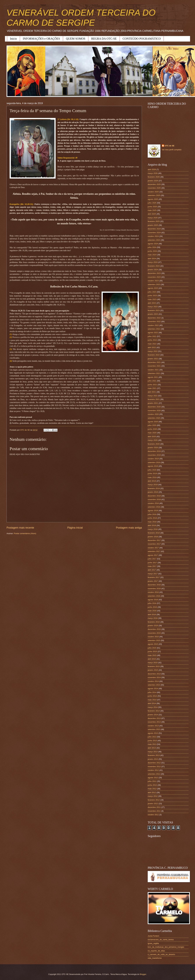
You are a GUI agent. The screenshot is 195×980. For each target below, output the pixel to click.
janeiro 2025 (153, 225)
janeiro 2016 (153, 626)
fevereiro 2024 (154, 266)
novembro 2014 (154, 677)
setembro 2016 (154, 596)
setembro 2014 (154, 685)
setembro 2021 (154, 373)
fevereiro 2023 (154, 310)
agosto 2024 (153, 244)
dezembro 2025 (154, 184)
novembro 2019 (154, 455)
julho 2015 (152, 648)
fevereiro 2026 (154, 177)
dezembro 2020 (154, 407)
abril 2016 (152, 614)
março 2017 (153, 574)
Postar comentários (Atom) (25, 533)
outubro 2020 (153, 414)
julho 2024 (152, 247)
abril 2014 (152, 703)
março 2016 (153, 618)
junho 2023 (152, 296)
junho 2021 (152, 385)
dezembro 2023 (154, 273)
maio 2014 (152, 700)
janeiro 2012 (153, 804)
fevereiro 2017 (154, 577)
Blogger (143, 974)
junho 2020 (152, 429)
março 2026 (153, 173)
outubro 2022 (153, 325)
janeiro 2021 (153, 403)
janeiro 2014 (153, 715)
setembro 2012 (154, 774)
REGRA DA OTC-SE (104, 39)
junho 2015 (152, 652)
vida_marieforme (155, 958)
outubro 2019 (153, 459)
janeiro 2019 (153, 492)
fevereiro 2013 (154, 755)
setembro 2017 (154, 551)
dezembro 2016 (154, 585)
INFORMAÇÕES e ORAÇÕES (41, 39)
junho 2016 (152, 607)
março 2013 (153, 752)
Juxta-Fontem (153, 936)
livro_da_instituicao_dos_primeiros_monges (166, 947)
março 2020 (153, 440)
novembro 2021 (154, 366)
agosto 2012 (153, 778)
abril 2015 (152, 659)
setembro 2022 (154, 329)
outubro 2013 (153, 726)
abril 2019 (152, 481)
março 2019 (153, 485)
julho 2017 (152, 559)
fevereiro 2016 (154, 622)
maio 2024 (152, 255)
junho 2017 (152, 563)
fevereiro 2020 (154, 444)
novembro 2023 (154, 277)
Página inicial (75, 528)
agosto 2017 (153, 555)
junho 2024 (152, 251)
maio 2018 (152, 522)
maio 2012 (152, 789)
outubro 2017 (153, 548)
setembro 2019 (154, 462)
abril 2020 (152, 437)
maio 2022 (152, 344)
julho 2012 (152, 781)
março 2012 (153, 796)
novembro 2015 (154, 633)
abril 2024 (152, 259)
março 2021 (153, 396)
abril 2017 (152, 570)
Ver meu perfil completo (172, 150)
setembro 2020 (154, 418)
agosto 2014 (153, 689)
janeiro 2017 (153, 581)
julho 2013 (152, 737)
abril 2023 (152, 303)
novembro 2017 (154, 544)
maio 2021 (152, 388)
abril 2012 (152, 792)
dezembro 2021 (154, 362)
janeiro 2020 (153, 448)
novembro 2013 (154, 722)
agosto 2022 (153, 333)
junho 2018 (152, 518)
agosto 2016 (153, 600)
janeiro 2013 (153, 759)
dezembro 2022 (154, 318)
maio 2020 (152, 433)
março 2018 (153, 529)
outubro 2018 (153, 503)
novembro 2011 (154, 811)
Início (13, 39)
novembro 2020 (154, 411)
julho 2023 (152, 292)
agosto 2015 (153, 644)
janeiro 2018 (153, 537)
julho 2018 (152, 514)
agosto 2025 (153, 199)
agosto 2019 (153, 466)
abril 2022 (152, 347)
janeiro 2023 (153, 314)
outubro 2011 (153, 815)
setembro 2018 (154, 507)
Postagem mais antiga (129, 528)
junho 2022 (152, 340)
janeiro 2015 (153, 670)
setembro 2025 (154, 195)
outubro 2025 (153, 192)
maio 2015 (152, 655)
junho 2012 (152, 785)
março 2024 (153, 262)
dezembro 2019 (154, 451)
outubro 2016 (153, 592)
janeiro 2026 (153, 181)
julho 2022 (152, 336)
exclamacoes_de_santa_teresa (161, 940)
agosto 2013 (153, 733)
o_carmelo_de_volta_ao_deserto (161, 954)
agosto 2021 (153, 377)
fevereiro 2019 (154, 488)
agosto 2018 (153, 511)
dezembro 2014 (154, 674)
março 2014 (153, 707)
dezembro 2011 (154, 807)
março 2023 (153, 307)
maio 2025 (152, 210)
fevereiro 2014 (154, 711)
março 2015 (153, 663)
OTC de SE (170, 146)
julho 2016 (152, 603)
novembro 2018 (154, 499)
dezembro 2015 (154, 629)
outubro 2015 (153, 637)
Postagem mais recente (20, 528)
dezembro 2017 (154, 540)
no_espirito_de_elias (156, 951)
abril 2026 (152, 169)
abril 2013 (152, 748)
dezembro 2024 (154, 229)
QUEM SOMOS (76, 39)
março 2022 (153, 351)
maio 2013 (152, 744)
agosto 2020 (153, 422)
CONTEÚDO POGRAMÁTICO (142, 39)
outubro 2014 (153, 681)
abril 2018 (152, 525)
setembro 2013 (154, 729)
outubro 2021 (153, 370)
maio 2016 (152, 611)
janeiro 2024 (153, 270)
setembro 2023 (154, 284)
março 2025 (153, 218)
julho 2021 (152, 381)
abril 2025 (152, 214)
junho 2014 (152, 696)
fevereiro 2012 (154, 800)
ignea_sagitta (153, 943)
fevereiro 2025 (154, 221)
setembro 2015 (154, 640)
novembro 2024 (154, 233)
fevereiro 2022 (154, 355)
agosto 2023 (153, 288)
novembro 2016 (154, 589)
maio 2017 (152, 566)
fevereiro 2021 (154, 399)
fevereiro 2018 (154, 533)
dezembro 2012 (154, 763)
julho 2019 (152, 470)
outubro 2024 (153, 236)
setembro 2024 (154, 240)
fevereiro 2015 (154, 666)
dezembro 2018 (154, 496)
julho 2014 (152, 692)
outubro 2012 (153, 770)
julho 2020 (152, 425)
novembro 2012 (154, 767)
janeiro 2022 (153, 359)
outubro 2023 (153, 281)
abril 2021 (152, 392)
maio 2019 (152, 477)
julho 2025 (152, 203)
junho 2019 (152, 474)
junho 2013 (152, 741)
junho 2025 (152, 207)
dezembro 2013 (154, 718)
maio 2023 (152, 299)
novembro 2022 (154, 321)
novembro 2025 (154, 188)
